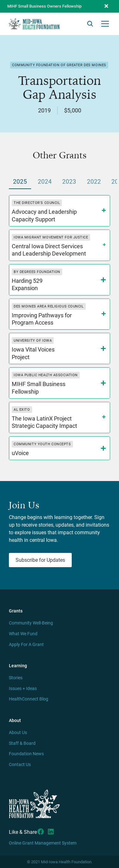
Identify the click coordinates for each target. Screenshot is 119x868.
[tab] (20, 182)
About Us (18, 733)
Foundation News (26, 754)
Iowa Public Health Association (46, 375)
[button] (106, 6)
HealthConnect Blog (29, 699)
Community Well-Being (31, 623)
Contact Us (20, 765)
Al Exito (22, 410)
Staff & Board (22, 743)
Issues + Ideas (23, 689)
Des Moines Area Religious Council (49, 306)
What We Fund (23, 634)
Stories (16, 678)
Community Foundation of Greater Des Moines (59, 65)
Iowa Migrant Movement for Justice (51, 237)
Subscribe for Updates (40, 560)
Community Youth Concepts (42, 444)
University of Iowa (33, 341)
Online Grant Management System (43, 843)
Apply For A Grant (26, 645)
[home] (34, 24)
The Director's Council (37, 203)
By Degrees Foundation (37, 272)
